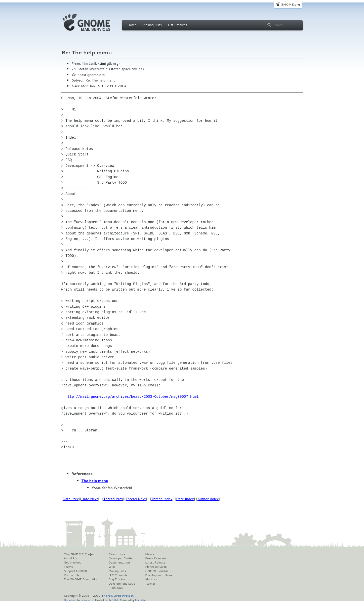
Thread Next (136, 499)
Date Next (90, 499)
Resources (117, 554)
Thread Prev (113, 499)
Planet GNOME (156, 567)
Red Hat (113, 600)
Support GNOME (76, 571)
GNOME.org (290, 4)
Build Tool (115, 588)
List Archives (177, 25)
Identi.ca (151, 579)
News (150, 554)
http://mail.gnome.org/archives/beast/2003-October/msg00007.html (132, 397)
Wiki (112, 567)
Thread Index (162, 499)
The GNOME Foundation (81, 579)
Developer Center (121, 558)
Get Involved (73, 563)
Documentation (119, 563)
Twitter (150, 584)
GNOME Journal (157, 571)
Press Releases (156, 558)
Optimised (70, 600)
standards (88, 600)
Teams (68, 567)
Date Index (185, 499)
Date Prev (71, 499)
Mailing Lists (152, 25)
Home (132, 25)
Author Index (208, 499)
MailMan (140, 600)
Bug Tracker (117, 579)
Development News (159, 575)
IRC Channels (118, 575)
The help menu (95, 481)
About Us (70, 558)
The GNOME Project (80, 554)
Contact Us (72, 575)
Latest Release (155, 563)
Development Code (122, 584)
